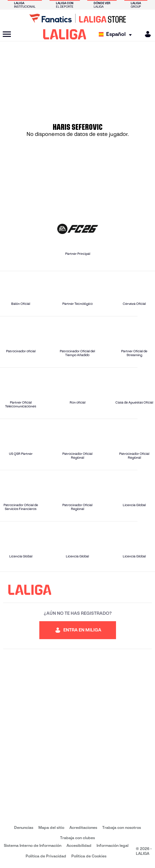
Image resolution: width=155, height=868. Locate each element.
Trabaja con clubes (77, 838)
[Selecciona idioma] (117, 34)
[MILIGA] (146, 34)
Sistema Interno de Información (33, 845)
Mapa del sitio (51, 827)
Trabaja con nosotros (122, 827)
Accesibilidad (79, 845)
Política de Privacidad (46, 856)
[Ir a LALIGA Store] (77, 18)
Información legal (112, 845)
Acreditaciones (83, 827)
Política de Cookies (89, 856)
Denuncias (24, 827)
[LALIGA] (65, 34)
